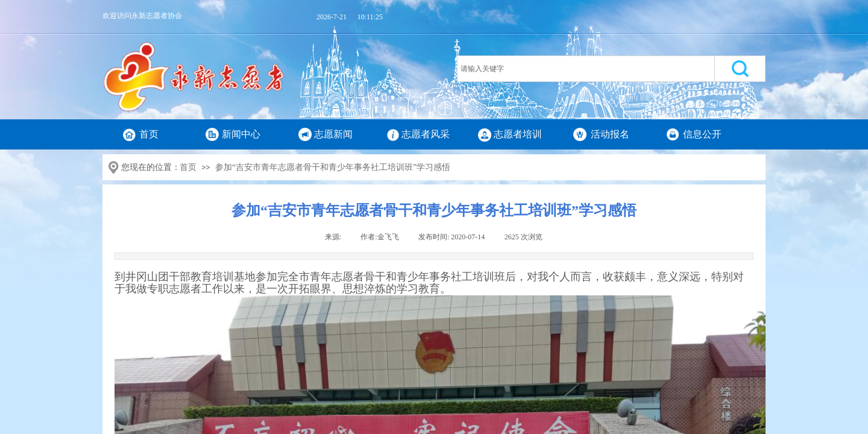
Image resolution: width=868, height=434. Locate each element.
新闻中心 (241, 134)
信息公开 (702, 134)
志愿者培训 (518, 134)
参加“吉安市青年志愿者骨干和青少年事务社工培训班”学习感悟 (333, 167)
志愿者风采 (426, 134)
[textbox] (586, 69)
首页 (149, 134)
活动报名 (610, 134)
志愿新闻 (333, 134)
